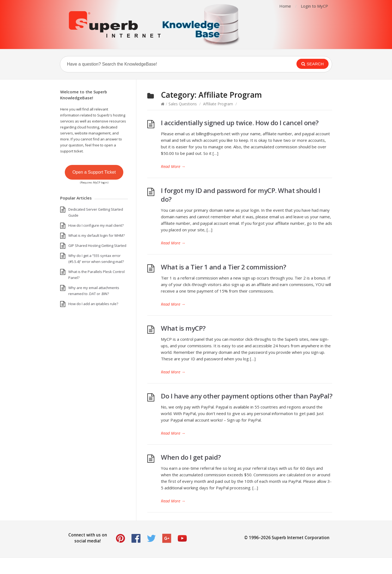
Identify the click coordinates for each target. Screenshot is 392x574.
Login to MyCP (314, 6)
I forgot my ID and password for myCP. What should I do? (241, 195)
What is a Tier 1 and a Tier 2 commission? (223, 267)
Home (285, 6)
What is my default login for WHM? (97, 235)
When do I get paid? (191, 457)
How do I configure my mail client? (96, 225)
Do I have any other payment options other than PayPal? (246, 396)
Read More (173, 166)
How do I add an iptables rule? (93, 304)
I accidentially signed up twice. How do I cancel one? (240, 123)
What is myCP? (183, 328)
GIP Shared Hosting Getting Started (97, 245)
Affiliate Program (218, 104)
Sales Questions (183, 104)
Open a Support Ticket (94, 172)
